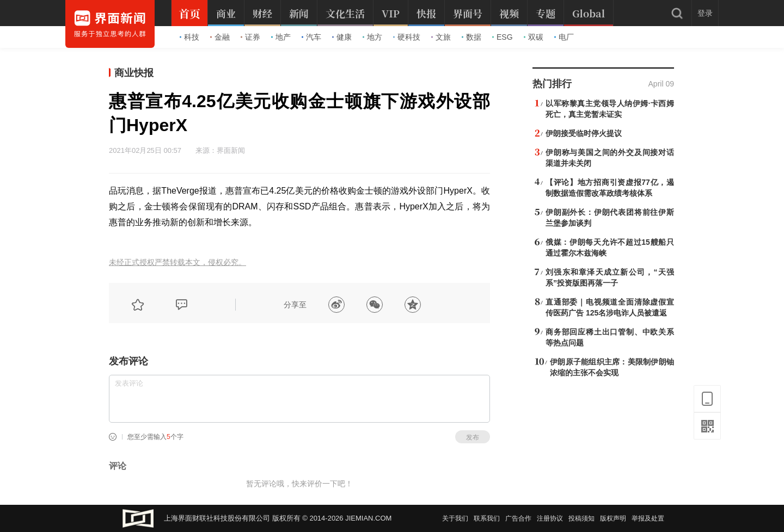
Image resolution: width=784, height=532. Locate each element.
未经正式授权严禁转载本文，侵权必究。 (177, 262)
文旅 (441, 37)
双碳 (534, 37)
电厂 (564, 37)
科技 (189, 37)
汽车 (311, 37)
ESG (503, 37)
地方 (372, 37)
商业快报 (134, 73)
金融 (220, 37)
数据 (471, 37)
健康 (342, 37)
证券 (250, 37)
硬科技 (407, 37)
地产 (281, 37)
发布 (473, 437)
